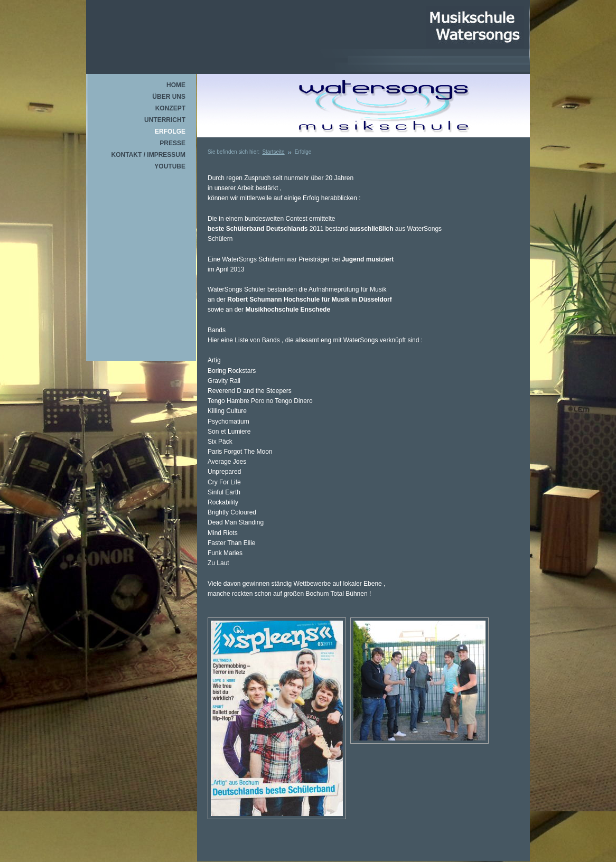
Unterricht (165, 120)
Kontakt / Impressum (148, 155)
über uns (169, 97)
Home (176, 85)
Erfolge (170, 132)
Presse (172, 143)
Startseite (273, 152)
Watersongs (475, 27)
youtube (170, 166)
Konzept (170, 108)
